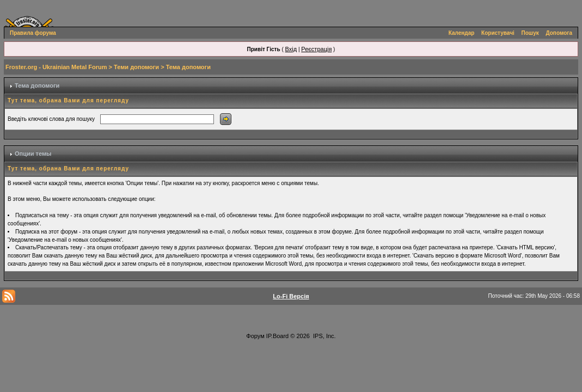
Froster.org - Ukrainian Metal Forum (56, 67)
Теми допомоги (136, 67)
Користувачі (498, 33)
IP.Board (277, 336)
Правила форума (33, 33)
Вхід (291, 49)
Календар (462, 33)
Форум (255, 336)
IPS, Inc (324, 336)
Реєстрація (316, 49)
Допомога (559, 33)
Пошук (530, 33)
